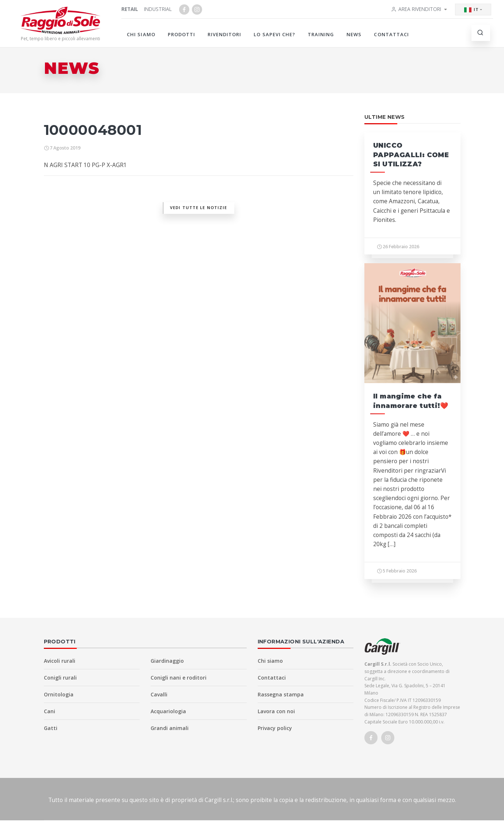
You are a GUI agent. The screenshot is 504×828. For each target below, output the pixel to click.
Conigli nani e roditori (179, 678)
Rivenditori (224, 34)
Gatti (51, 728)
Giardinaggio (167, 661)
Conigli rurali (60, 678)
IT (471, 10)
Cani (50, 711)
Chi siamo (141, 34)
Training (321, 34)
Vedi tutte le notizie (198, 207)
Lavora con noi (276, 711)
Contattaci (391, 34)
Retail (130, 9)
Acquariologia (168, 711)
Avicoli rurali (60, 661)
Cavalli (159, 694)
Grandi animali (170, 728)
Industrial (158, 9)
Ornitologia (59, 694)
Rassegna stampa (281, 694)
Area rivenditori (416, 9)
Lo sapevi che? (274, 34)
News (354, 34)
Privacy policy (275, 728)
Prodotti (181, 34)
